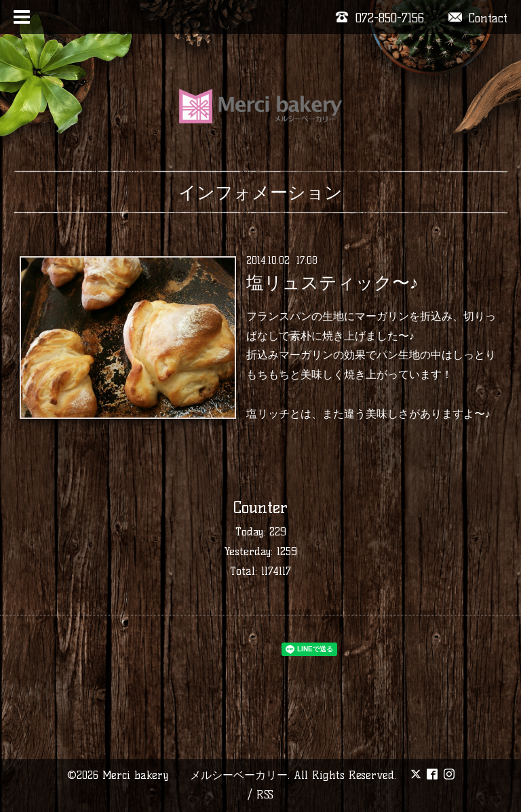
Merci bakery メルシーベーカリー (195, 775)
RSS (265, 795)
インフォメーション (260, 192)
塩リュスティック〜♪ (332, 283)
